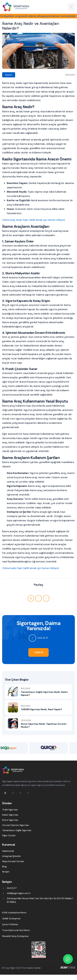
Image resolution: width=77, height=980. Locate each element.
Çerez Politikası (10, 924)
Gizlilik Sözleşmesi (11, 918)
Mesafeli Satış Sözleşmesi (15, 936)
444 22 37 (43, 638)
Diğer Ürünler (9, 835)
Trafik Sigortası (10, 810)
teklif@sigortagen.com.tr (19, 893)
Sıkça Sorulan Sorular (13, 861)
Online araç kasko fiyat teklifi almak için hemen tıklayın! (33, 220)
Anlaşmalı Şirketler (12, 856)
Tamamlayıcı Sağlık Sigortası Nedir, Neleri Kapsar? (44, 693)
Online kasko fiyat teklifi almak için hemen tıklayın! (31, 568)
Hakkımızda (8, 851)
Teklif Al (38, 652)
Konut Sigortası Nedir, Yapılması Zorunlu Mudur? (44, 725)
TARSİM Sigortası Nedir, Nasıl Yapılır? (41, 709)
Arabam (9, 75)
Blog (4, 866)
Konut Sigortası (10, 820)
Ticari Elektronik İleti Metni (16, 930)
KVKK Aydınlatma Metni (14, 913)
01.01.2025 (70, 75)
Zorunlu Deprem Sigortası (15, 825)
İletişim (6, 872)
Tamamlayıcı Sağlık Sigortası (17, 830)
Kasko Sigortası (10, 815)
